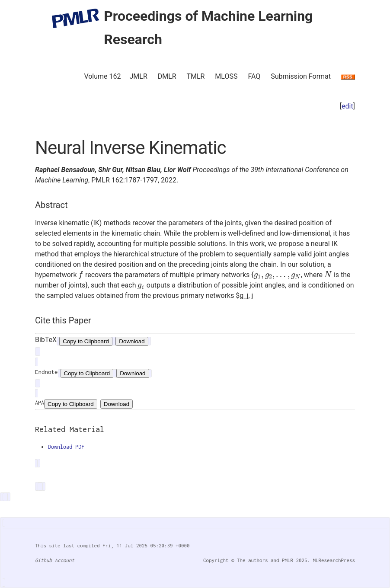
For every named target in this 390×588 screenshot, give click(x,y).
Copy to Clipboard (86, 341)
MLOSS (226, 76)
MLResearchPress (332, 560)
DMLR (167, 76)
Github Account (55, 560)
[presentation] (81, 275)
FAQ (254, 76)
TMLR (195, 76)
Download (132, 341)
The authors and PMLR (265, 560)
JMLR (139, 76)
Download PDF (66, 447)
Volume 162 (102, 76)
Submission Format (301, 76)
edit (347, 106)
